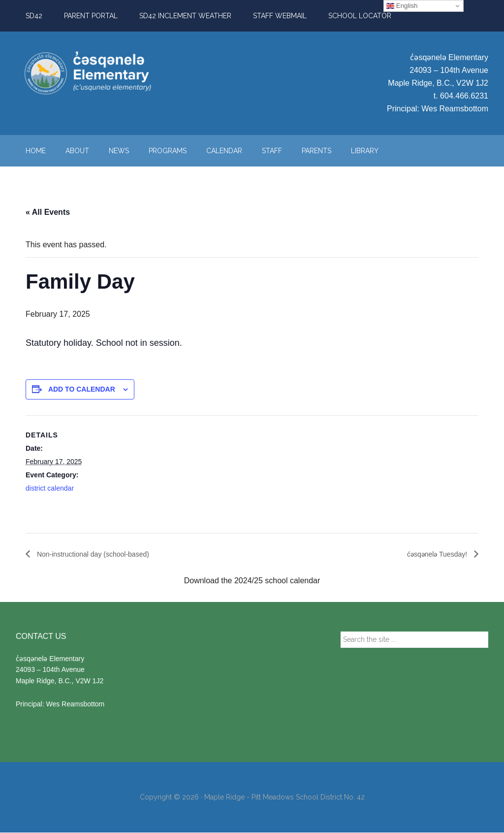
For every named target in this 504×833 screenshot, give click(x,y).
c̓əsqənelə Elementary (109, 73)
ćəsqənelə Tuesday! (434, 554)
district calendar (50, 488)
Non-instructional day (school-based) (100, 554)
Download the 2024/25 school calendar (252, 581)
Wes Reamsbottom (455, 109)
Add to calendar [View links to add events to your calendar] (82, 389)
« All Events (48, 212)
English (402, 6)
